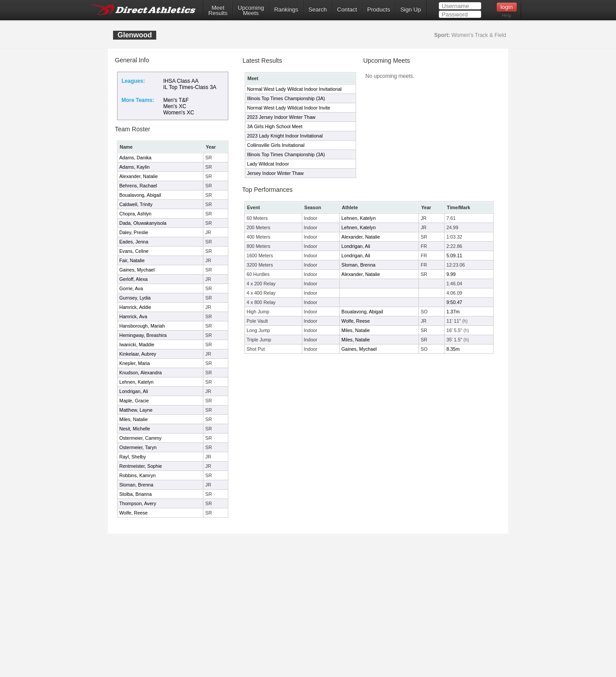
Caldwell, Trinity (136, 204)
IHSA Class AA (181, 81)
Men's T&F (176, 100)
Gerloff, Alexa (134, 279)
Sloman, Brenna (136, 485)
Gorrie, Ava (131, 288)
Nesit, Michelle (135, 429)
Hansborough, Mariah (142, 326)
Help (507, 16)
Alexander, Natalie (139, 176)
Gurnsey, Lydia (135, 298)
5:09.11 (454, 255)
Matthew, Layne (136, 410)
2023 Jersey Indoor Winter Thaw (281, 117)
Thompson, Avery (138, 503)
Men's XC (175, 106)
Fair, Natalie (132, 260)
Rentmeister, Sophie (141, 466)
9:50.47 (454, 302)
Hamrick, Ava (133, 316)
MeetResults (218, 11)
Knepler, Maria (135, 363)
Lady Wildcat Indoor (268, 164)
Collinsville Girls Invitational (276, 145)
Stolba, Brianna (136, 494)
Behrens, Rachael (138, 186)
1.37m (453, 312)
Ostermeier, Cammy (140, 438)
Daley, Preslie (134, 232)
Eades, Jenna (134, 242)
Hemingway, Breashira (143, 335)
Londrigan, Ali (134, 391)
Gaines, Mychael (137, 270)
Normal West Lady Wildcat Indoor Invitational (294, 89)
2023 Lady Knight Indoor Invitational (285, 136)
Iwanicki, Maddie (137, 345)
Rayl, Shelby (133, 457)
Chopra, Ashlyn (135, 214)
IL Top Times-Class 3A (190, 87)
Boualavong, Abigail (140, 195)
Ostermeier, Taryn (138, 447)
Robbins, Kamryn (138, 475)
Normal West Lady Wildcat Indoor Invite (289, 108)
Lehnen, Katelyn (136, 382)
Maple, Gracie (134, 401)
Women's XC (179, 113)
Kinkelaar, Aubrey (138, 354)
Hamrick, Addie (135, 307)
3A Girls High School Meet (275, 126)
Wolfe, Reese (134, 513)
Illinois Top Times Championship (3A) (286, 98)
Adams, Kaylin (134, 167)
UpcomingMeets (251, 11)
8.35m (453, 349)
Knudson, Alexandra (140, 373)
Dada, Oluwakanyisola (143, 223)
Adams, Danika (135, 158)
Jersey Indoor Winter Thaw (275, 173)
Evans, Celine (134, 251)
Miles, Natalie (134, 419)
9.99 (451, 274)
